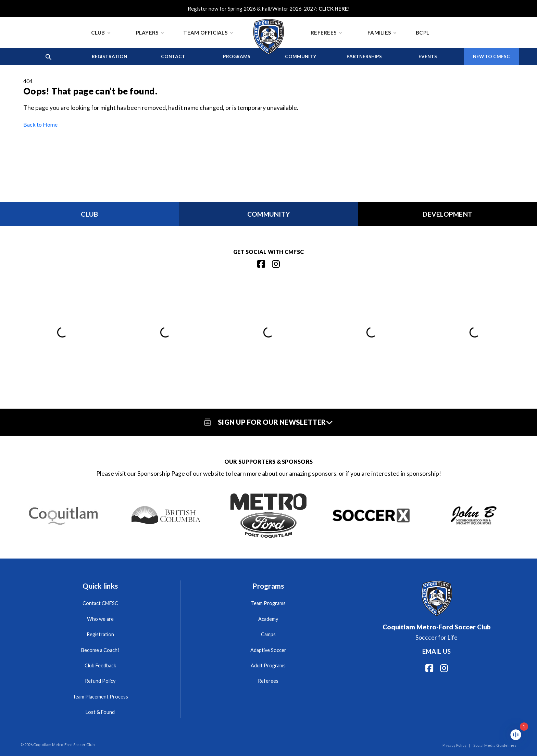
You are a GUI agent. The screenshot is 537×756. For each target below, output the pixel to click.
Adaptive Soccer (268, 650)
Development (447, 214)
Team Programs (268, 603)
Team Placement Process (100, 697)
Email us (436, 651)
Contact (173, 56)
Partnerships (364, 56)
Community (301, 56)
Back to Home (40, 124)
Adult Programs (268, 665)
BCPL (422, 33)
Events (428, 56)
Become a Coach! (100, 650)
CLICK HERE (333, 9)
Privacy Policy (454, 745)
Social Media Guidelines (495, 745)
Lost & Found (100, 712)
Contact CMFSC (100, 603)
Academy (268, 619)
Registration (109, 56)
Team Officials (208, 33)
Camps (268, 634)
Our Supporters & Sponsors (268, 462)
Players (150, 33)
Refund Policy (100, 681)
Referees (326, 33)
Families (382, 33)
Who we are (100, 619)
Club (101, 33)
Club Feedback (100, 665)
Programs (237, 56)
